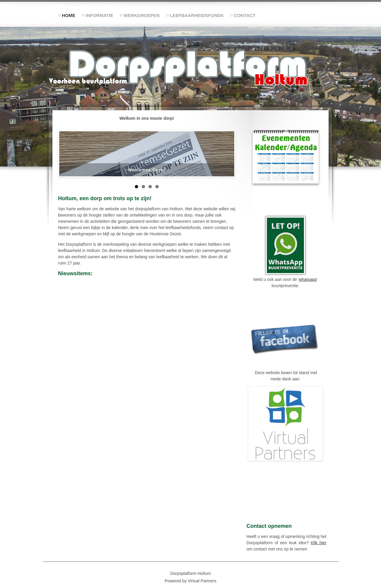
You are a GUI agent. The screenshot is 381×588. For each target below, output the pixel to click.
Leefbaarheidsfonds (197, 15)
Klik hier (319, 543)
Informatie (99, 15)
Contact (245, 15)
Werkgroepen (142, 15)
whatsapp (308, 279)
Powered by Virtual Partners (190, 581)
